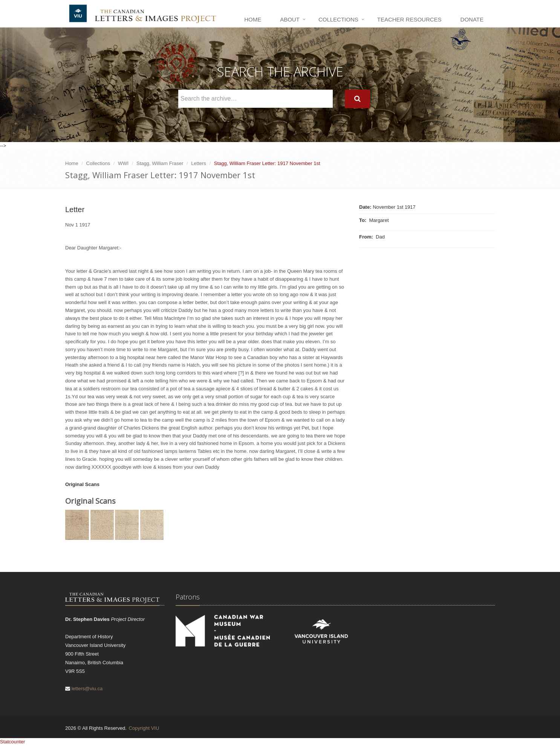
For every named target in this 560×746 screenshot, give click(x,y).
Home (253, 19)
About (290, 19)
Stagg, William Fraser (160, 163)
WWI (123, 163)
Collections (338, 19)
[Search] (357, 99)
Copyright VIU (144, 728)
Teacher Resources (409, 19)
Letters (199, 163)
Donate (472, 19)
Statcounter (13, 742)
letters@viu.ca (87, 689)
